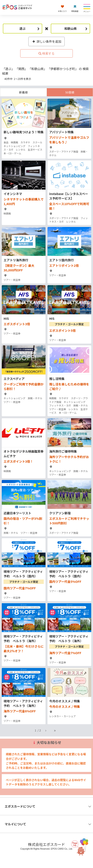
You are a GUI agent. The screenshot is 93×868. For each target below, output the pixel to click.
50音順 (70, 92)
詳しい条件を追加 (46, 41)
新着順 (23, 92)
